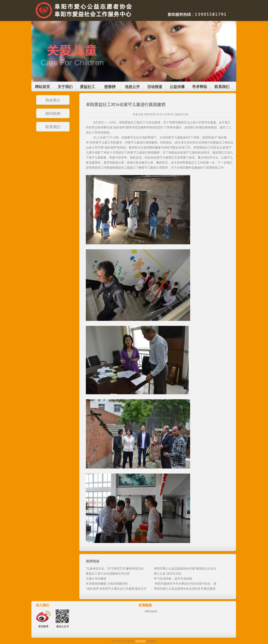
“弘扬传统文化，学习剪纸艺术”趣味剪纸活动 (115, 568)
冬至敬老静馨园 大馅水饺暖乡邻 (107, 584)
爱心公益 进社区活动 (167, 574)
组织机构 (53, 114)
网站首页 (43, 87)
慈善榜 (110, 87)
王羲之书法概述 (96, 579)
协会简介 (53, 100)
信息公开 (132, 87)
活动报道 (155, 87)
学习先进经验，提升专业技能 (173, 579)
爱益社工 (88, 87)
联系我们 (222, 87)
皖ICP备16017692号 (123, 641)
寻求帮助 (200, 87)
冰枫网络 (151, 641)
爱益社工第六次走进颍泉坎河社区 (108, 574)
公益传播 (177, 87)
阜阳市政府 (151, 611)
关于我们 (65, 87)
